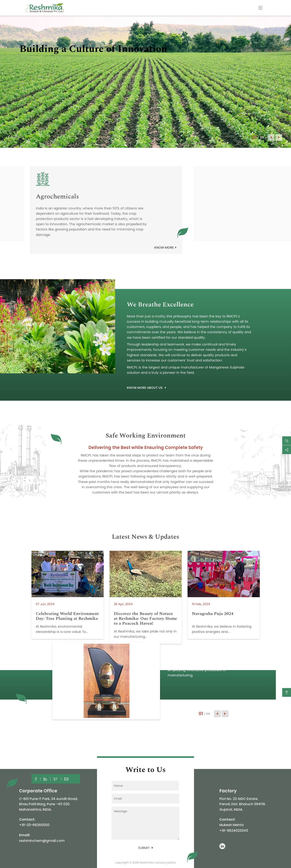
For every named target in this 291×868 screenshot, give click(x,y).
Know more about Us (146, 388)
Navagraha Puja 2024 (213, 614)
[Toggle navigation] (260, 8)
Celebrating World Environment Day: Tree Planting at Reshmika (67, 616)
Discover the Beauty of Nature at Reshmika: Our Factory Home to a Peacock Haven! (145, 619)
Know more (165, 248)
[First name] (145, 786)
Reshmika (147, 863)
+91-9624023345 (234, 831)
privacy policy (166, 863)
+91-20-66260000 (34, 825)
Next (279, 137)
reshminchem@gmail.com (42, 841)
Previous (271, 137)
